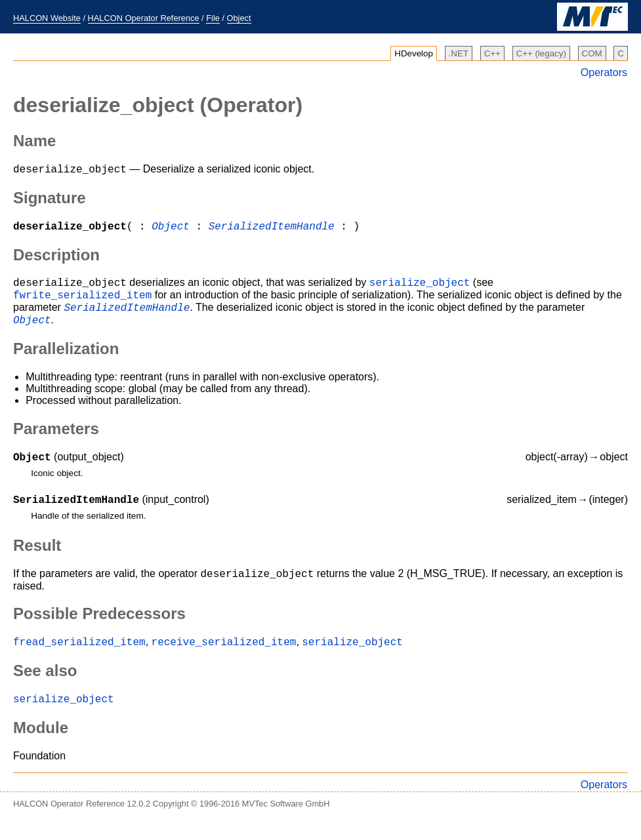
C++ (492, 53)
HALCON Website (47, 18)
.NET (459, 53)
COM (592, 53)
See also (45, 690)
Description (56, 259)
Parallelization (66, 360)
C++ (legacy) (541, 53)
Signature (50, 200)
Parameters (56, 440)
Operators (604, 72)
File (213, 18)
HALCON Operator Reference (144, 18)
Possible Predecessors (99, 631)
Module (41, 749)
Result (37, 561)
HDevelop (414, 53)
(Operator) (158, 105)
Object (239, 18)
